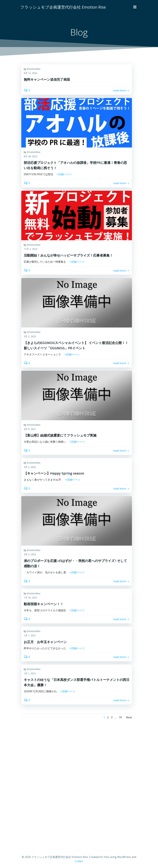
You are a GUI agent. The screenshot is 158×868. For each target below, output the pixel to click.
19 (120, 718)
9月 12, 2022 (31, 74)
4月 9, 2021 (30, 430)
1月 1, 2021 (30, 636)
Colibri (79, 859)
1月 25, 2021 (31, 598)
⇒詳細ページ (64, 175)
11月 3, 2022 (31, 250)
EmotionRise (34, 69)
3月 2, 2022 (30, 337)
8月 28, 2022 (31, 157)
